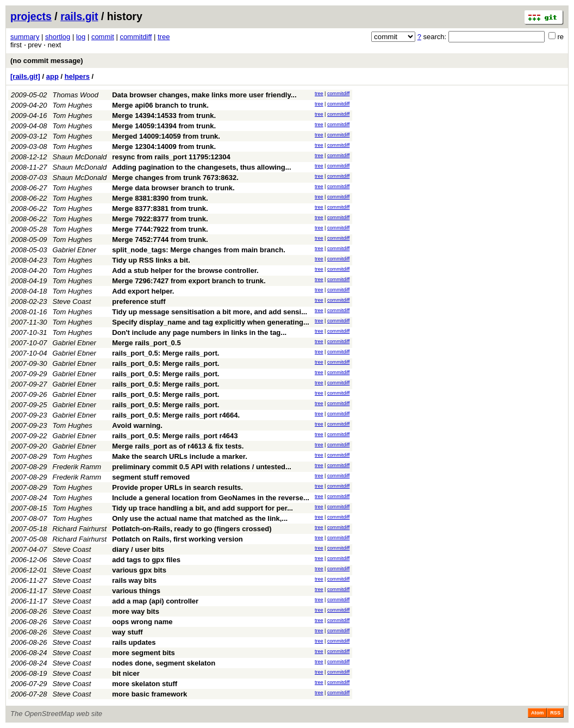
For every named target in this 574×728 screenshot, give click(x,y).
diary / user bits (138, 549)
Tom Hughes (73, 105)
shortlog (58, 37)
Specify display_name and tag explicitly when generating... (211, 322)
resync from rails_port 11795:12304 (171, 157)
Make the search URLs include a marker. (180, 456)
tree (164, 37)
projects (31, 16)
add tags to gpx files (146, 560)
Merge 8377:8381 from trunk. (160, 209)
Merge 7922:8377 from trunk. (160, 219)
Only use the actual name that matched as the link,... (200, 518)
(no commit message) (47, 61)
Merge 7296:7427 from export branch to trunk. (189, 281)
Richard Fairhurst (80, 529)
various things (136, 591)
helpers (77, 76)
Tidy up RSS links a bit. (151, 260)
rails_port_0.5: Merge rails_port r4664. (176, 415)
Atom (537, 713)
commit (103, 37)
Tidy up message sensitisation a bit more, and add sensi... (210, 312)
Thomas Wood (76, 95)
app (52, 76)
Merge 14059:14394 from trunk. (164, 126)
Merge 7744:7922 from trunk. (160, 229)
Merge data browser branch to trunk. (173, 188)
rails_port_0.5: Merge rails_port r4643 (175, 436)
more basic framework (149, 694)
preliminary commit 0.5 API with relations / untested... (202, 467)
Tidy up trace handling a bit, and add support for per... (202, 508)
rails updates (134, 642)
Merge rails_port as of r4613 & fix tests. (178, 446)
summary (25, 37)
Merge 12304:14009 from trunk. (164, 147)
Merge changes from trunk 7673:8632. (175, 178)
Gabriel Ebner (74, 250)
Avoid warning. (137, 425)
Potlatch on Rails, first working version (177, 539)
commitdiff (136, 37)
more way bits (136, 611)
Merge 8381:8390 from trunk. (160, 198)
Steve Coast (72, 301)
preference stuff (139, 301)
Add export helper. (143, 291)
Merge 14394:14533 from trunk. (164, 116)
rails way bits (134, 580)
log (81, 37)
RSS (555, 713)
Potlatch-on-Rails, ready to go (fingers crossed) (192, 529)
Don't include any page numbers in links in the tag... (199, 332)
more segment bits (143, 653)
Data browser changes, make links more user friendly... (204, 95)
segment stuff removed (151, 477)
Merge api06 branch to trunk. (160, 105)
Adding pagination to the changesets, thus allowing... (201, 167)
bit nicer (126, 673)
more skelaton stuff (145, 684)
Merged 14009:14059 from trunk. (166, 136)
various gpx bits (139, 570)
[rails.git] (25, 76)
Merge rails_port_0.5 (146, 343)
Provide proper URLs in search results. (177, 487)
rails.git (79, 16)
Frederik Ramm (77, 467)
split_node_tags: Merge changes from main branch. (199, 250)
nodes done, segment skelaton (164, 663)
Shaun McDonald (80, 157)
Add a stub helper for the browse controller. (185, 270)
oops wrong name (142, 622)
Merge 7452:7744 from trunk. (160, 239)
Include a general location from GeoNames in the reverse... (211, 498)
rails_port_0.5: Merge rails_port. (166, 353)
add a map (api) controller (155, 601)
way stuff (127, 632)
